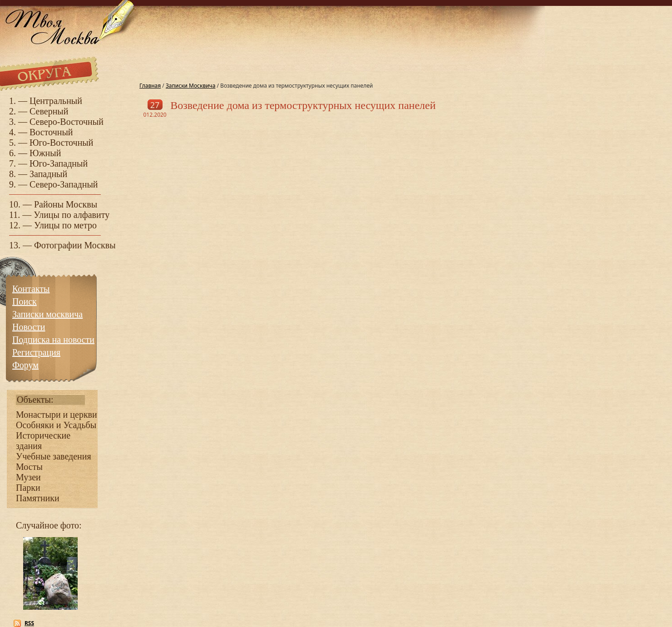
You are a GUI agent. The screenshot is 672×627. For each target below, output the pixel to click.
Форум (25, 365)
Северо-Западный (64, 184)
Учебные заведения (54, 456)
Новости (29, 327)
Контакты (31, 289)
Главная (150, 86)
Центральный (56, 101)
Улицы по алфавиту (72, 215)
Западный (48, 174)
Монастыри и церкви (57, 415)
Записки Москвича (190, 86)
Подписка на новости (53, 340)
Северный (49, 111)
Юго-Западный (59, 163)
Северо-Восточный (67, 122)
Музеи (28, 477)
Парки (28, 488)
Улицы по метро (65, 225)
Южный (45, 153)
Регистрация (36, 352)
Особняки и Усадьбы (56, 425)
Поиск (25, 301)
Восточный (51, 132)
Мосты (29, 467)
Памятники (38, 498)
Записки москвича (47, 314)
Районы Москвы (66, 204)
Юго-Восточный (62, 143)
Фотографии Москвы (75, 245)
